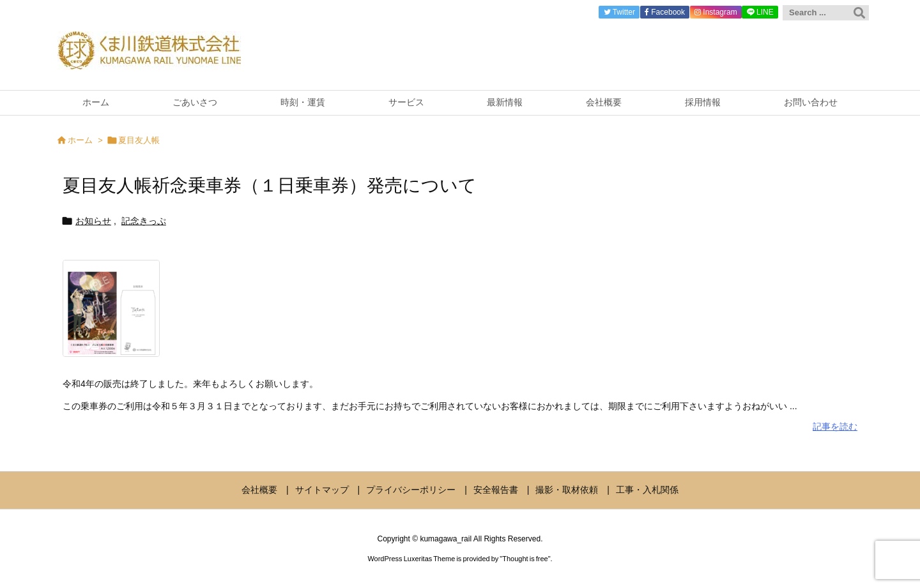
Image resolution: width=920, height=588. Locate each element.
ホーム (80, 140)
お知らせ (93, 221)
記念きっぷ (144, 221)
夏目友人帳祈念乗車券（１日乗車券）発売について (270, 185)
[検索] (859, 13)
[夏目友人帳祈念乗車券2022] (111, 317)
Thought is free (525, 559)
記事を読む (835, 426)
